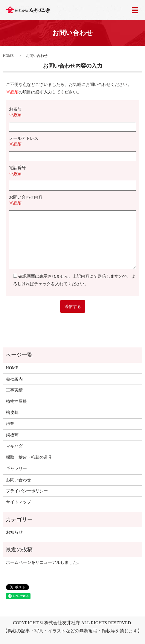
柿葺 (10, 424)
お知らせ (14, 532)
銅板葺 (12, 435)
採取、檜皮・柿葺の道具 (29, 457)
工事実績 (14, 390)
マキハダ (14, 446)
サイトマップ (19, 502)
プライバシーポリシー (27, 491)
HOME (8, 56)
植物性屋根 (16, 401)
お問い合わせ (19, 480)
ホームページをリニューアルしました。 (44, 562)
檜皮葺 (12, 413)
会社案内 (14, 379)
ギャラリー (16, 468)
